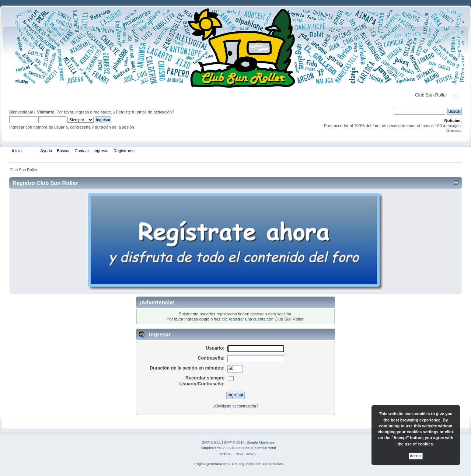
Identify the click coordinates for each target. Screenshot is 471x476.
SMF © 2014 (234, 442)
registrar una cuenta (247, 319)
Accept (416, 456)
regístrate (102, 112)
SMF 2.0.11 (212, 442)
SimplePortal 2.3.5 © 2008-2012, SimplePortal (238, 448)
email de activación (154, 112)
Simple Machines (261, 442)
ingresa (82, 112)
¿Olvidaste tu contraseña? (235, 406)
